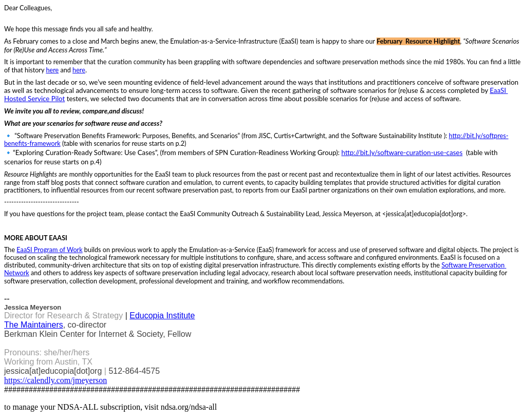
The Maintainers (34, 325)
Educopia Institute (162, 316)
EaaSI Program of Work (49, 250)
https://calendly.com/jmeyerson (55, 380)
